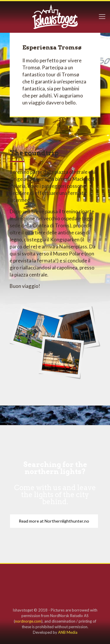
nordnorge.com (28, 621)
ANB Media (68, 632)
